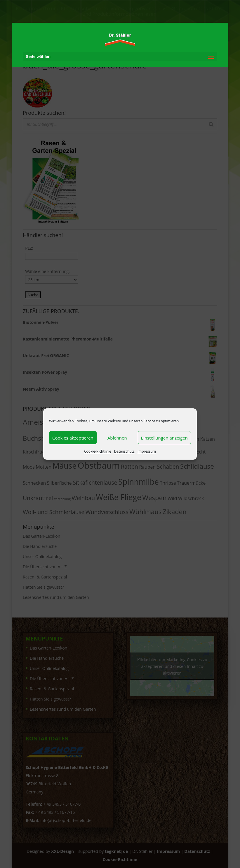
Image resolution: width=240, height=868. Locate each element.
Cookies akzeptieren (73, 438)
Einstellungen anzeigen (164, 438)
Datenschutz (124, 451)
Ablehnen (117, 438)
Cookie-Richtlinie (98, 451)
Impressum (147, 451)
